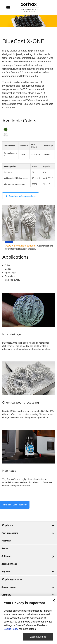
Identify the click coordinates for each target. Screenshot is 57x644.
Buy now (28, 572)
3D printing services (12, 579)
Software (28, 556)
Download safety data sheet (21, 196)
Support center (28, 587)
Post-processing (28, 533)
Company (28, 595)
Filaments (7, 541)
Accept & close (38, 637)
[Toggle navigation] (11, 8)
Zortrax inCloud (9, 564)
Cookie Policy (11, 629)
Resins (5, 548)
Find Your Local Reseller (15, 505)
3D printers (28, 525)
